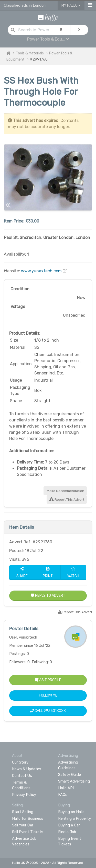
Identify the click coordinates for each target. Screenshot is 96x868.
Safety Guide (70, 775)
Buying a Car (69, 825)
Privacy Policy (24, 795)
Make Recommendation (65, 491)
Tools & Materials (30, 53)
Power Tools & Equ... (48, 39)
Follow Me (48, 695)
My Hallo (71, 6)
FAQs (63, 795)
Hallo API (66, 788)
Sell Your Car (23, 825)
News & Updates (27, 769)
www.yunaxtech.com (41, 271)
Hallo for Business (28, 818)
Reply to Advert (48, 596)
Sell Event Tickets (28, 832)
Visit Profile (48, 680)
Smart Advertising (74, 781)
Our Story (20, 762)
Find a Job (67, 832)
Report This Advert (67, 500)
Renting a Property (74, 818)
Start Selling (23, 812)
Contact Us (22, 776)
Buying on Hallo (71, 812)
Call (48, 711)
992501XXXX (55, 711)
